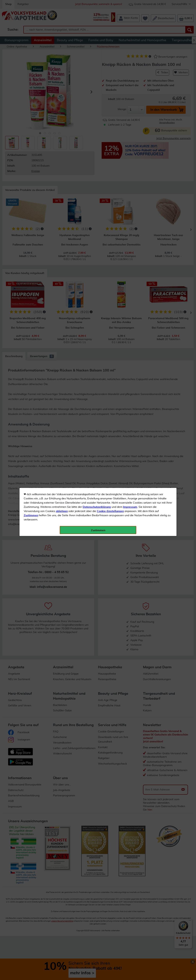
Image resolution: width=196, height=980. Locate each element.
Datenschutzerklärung (97, 86)
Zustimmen (31, 94)
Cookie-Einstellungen (110, 90)
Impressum (130, 86)
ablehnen (62, 90)
